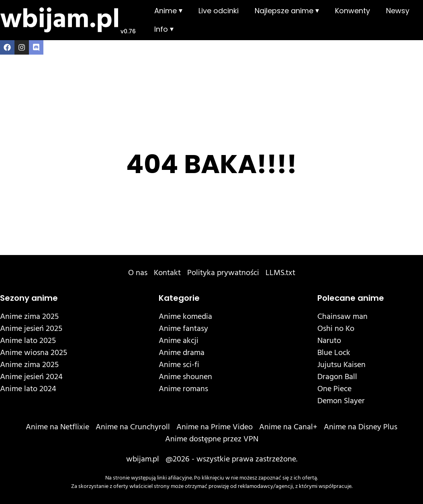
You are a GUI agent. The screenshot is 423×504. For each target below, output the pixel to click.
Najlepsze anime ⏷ (287, 11)
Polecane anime (351, 298)
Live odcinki (219, 11)
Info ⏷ (164, 29)
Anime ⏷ (168, 11)
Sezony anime (29, 298)
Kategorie (179, 298)
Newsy (398, 11)
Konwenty (352, 11)
